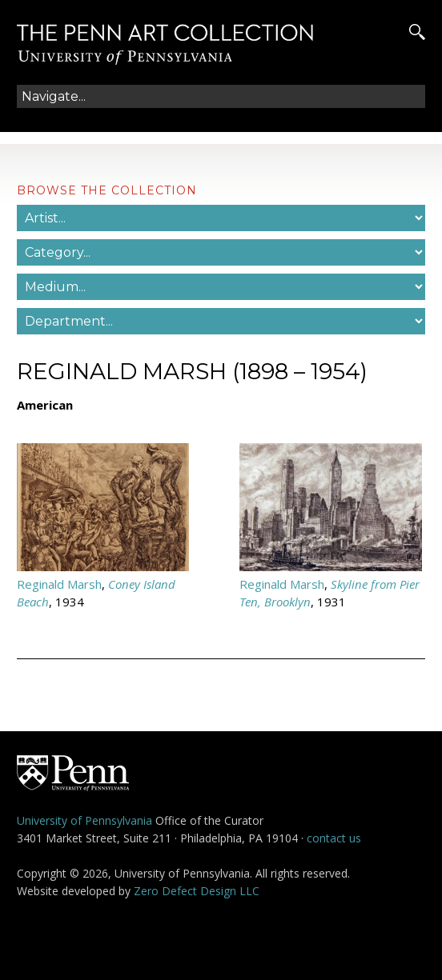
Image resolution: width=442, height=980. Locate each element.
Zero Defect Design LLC (197, 891)
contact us (334, 838)
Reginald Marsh (59, 584)
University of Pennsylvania (84, 820)
